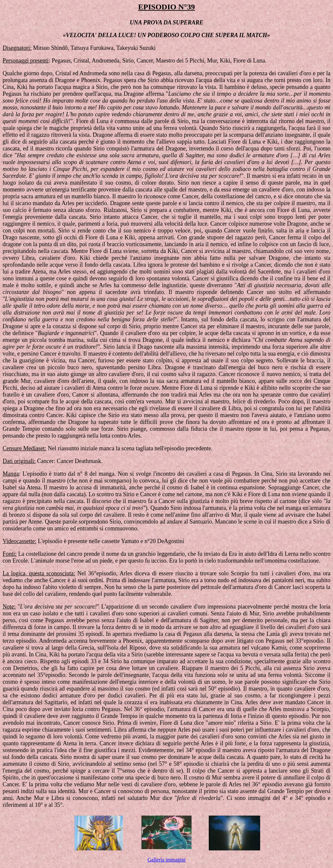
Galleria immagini (167, 860)
